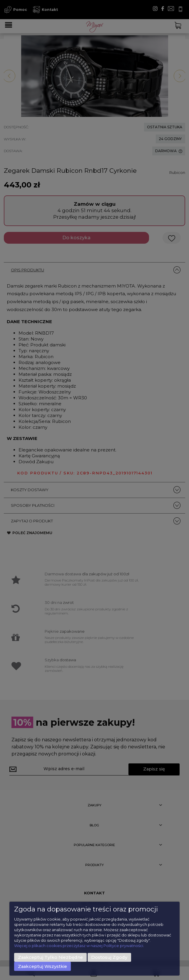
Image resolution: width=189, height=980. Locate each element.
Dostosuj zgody (109, 957)
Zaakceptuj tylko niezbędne (50, 957)
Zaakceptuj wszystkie (42, 966)
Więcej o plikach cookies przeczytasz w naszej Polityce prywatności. (79, 946)
